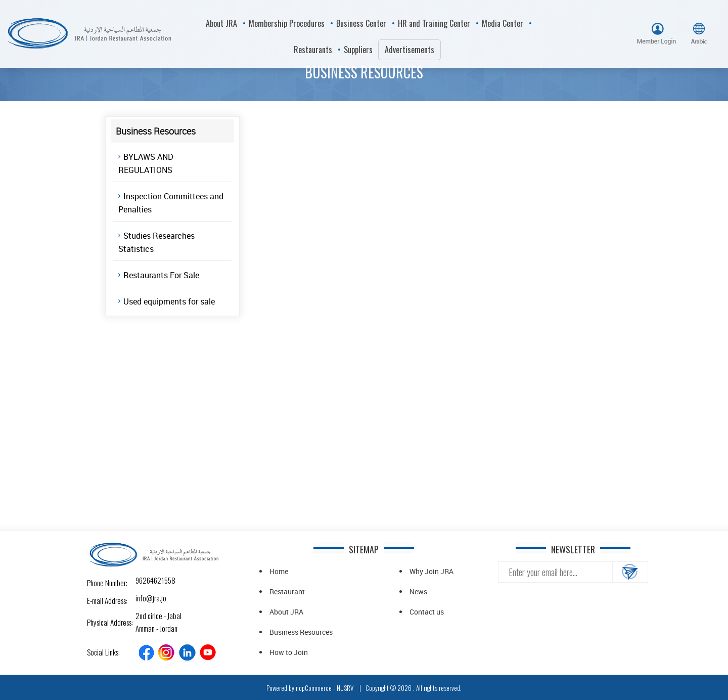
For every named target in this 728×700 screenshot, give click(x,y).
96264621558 (144, 580)
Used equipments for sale (169, 301)
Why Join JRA (431, 571)
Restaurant (287, 592)
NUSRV (345, 688)
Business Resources (301, 632)
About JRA (286, 612)
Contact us (427, 612)
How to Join (289, 652)
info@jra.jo (144, 598)
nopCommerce (314, 688)
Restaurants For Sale (161, 275)
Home (279, 571)
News (418, 592)
